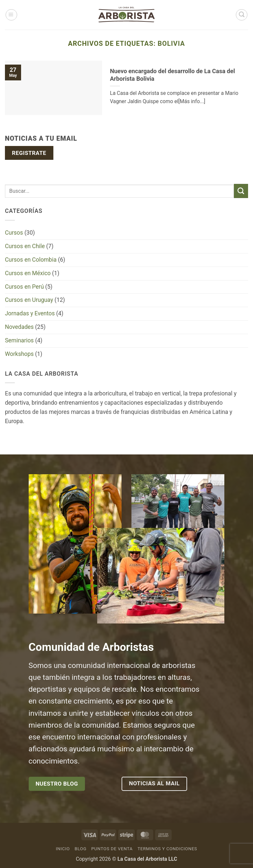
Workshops (19, 354)
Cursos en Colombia (31, 260)
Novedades (19, 327)
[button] (11, 15)
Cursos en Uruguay (29, 300)
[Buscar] (242, 15)
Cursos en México (28, 273)
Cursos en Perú (24, 287)
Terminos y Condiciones (167, 849)
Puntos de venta (112, 849)
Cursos (14, 233)
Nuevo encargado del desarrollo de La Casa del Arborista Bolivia (173, 75)
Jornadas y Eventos (30, 313)
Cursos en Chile (25, 246)
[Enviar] (241, 191)
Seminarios (19, 340)
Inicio (63, 849)
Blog (80, 849)
